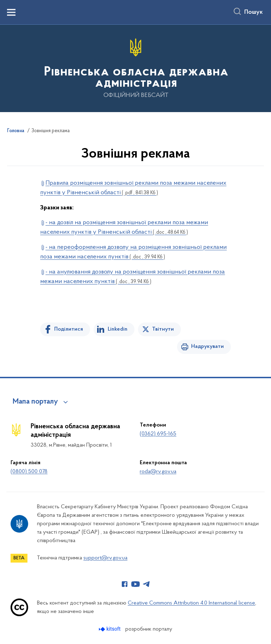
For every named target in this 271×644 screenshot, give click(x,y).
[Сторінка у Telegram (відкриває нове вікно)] (146, 584)
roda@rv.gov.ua (158, 472)
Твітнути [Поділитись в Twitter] (163, 329)
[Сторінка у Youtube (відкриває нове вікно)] (135, 584)
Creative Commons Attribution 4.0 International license (191, 603)
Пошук (254, 12)
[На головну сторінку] (135, 68)
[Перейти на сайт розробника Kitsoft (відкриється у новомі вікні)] (110, 629)
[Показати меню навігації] (11, 12)
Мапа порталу (35, 402)
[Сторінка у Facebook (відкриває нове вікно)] (125, 584)
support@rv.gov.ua (105, 558)
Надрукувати (207, 346)
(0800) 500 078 (29, 472)
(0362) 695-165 (158, 434)
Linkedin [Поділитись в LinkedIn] (118, 329)
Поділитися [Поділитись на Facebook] (69, 329)
